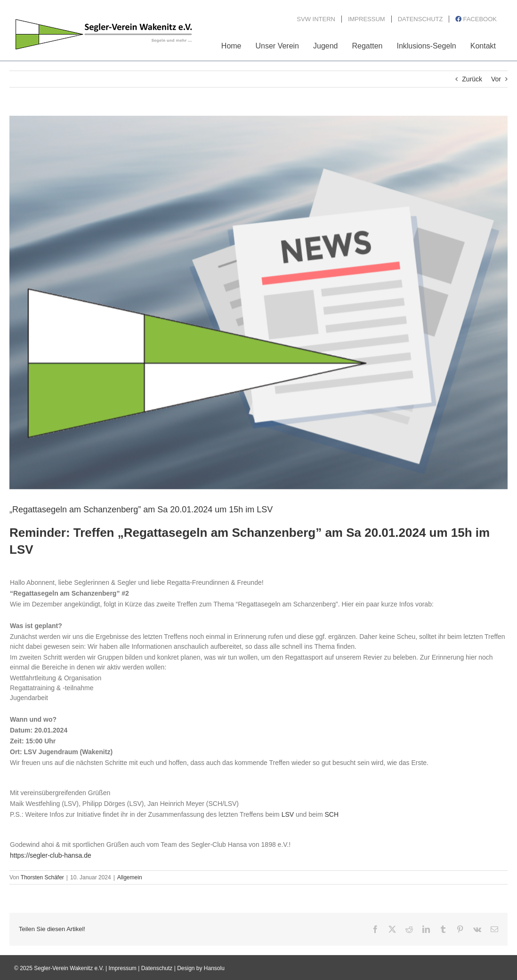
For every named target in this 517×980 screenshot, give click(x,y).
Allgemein (130, 877)
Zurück (472, 79)
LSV (288, 814)
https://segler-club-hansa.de (51, 855)
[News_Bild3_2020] (258, 303)
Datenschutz (157, 968)
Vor (496, 79)
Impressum (123, 968)
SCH (331, 814)
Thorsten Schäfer (42, 877)
